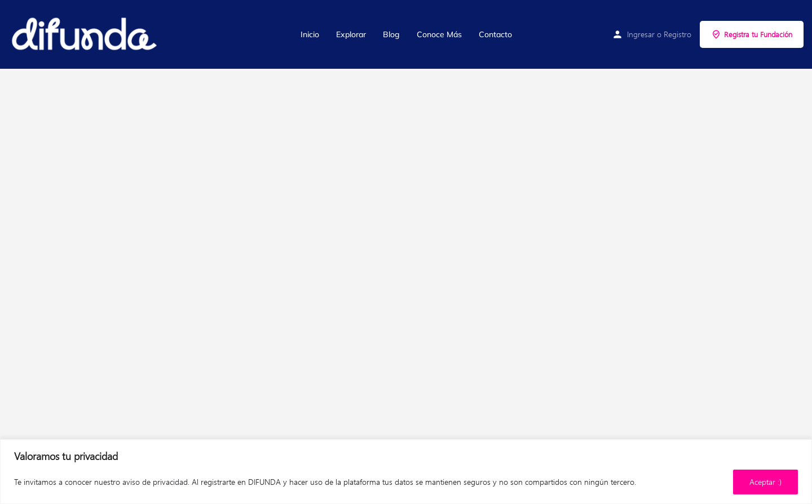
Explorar (351, 34)
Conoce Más (439, 34)
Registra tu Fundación (752, 34)
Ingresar (641, 34)
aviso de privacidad (155, 482)
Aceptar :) (765, 482)
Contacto (495, 34)
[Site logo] (85, 34)
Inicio (310, 34)
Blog (391, 34)
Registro (678, 34)
